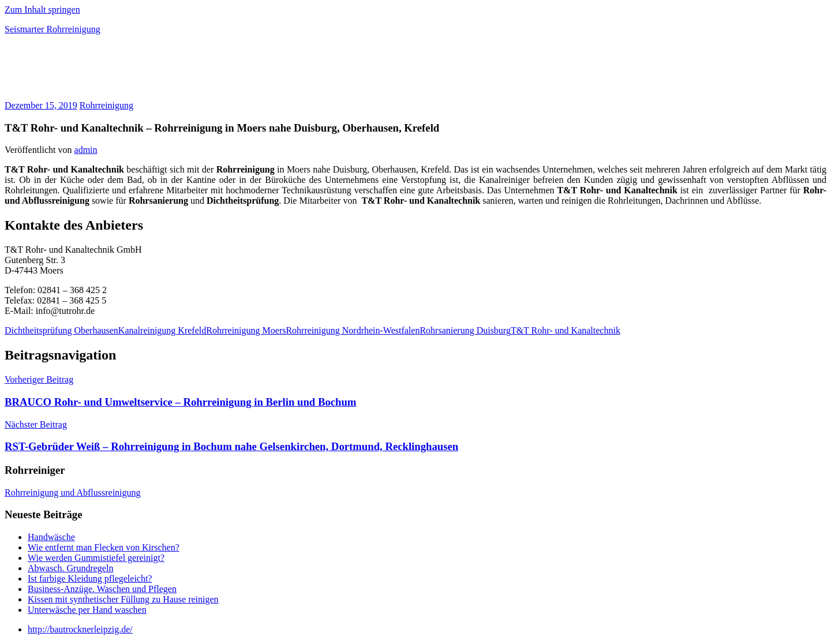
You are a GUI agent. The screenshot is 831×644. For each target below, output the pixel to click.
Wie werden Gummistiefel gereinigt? (96, 558)
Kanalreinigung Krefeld (162, 330)
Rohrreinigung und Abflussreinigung (73, 493)
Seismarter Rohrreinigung (53, 29)
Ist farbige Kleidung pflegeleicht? (90, 579)
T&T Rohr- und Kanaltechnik (566, 330)
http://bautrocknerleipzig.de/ (80, 629)
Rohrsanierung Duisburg (465, 330)
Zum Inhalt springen (42, 10)
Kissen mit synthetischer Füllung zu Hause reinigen (123, 599)
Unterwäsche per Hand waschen (87, 610)
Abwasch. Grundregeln (70, 568)
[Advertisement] (140, 72)
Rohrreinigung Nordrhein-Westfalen (353, 330)
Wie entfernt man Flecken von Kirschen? (104, 547)
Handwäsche (51, 537)
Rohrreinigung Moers (246, 330)
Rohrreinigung (106, 105)
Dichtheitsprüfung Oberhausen (61, 330)
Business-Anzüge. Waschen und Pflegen (102, 589)
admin (86, 150)
